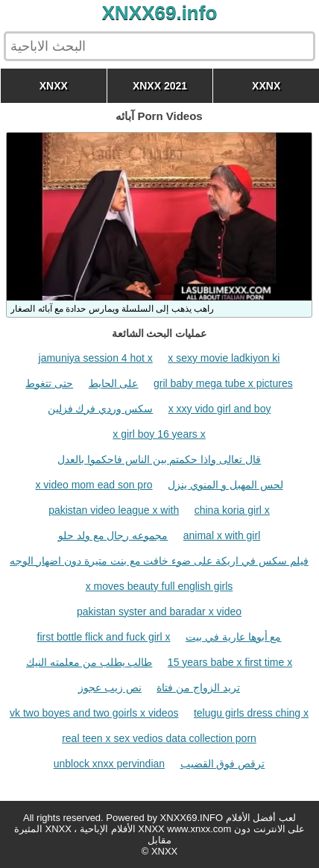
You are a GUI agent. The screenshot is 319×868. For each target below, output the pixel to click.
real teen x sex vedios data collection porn (159, 738)
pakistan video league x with (114, 510)
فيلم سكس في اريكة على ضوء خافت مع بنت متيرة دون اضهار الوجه (159, 561)
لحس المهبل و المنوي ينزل (225, 485)
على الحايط (114, 383)
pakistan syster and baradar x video (159, 611)
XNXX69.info (160, 13)
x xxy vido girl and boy (220, 409)
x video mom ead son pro (94, 485)
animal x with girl (222, 535)
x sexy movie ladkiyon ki (224, 358)
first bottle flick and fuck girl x (104, 637)
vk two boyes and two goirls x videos (94, 713)
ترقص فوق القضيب (223, 764)
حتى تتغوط (49, 383)
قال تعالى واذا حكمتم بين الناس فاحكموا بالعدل (159, 459)
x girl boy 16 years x (159, 434)
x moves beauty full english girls (159, 586)
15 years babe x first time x (230, 662)
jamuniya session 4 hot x (96, 358)
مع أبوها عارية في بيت (234, 637)
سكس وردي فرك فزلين (101, 409)
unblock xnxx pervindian (109, 764)
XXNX (266, 86)
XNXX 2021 (160, 86)
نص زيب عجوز (110, 688)
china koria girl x (232, 510)
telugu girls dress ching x (251, 713)
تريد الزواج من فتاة (198, 688)
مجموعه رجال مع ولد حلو (113, 535)
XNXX (54, 86)
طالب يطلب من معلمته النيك (89, 662)
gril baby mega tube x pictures (223, 383)
